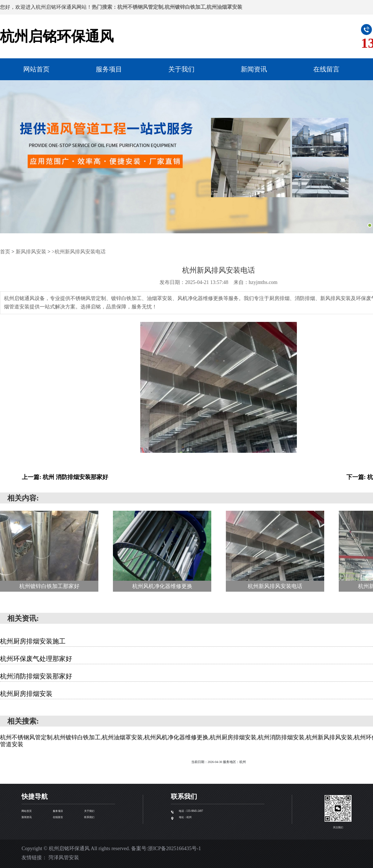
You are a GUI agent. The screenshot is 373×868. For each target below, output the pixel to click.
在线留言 (326, 69)
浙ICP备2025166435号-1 (174, 848)
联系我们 (89, 817)
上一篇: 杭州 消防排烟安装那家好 (65, 477)
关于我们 (181, 69)
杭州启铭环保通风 (57, 36)
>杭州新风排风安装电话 (79, 252)
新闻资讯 (254, 69)
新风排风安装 (31, 252)
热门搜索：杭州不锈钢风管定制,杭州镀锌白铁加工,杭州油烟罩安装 (167, 7)
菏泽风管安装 (64, 857)
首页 (5, 252)
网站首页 (36, 69)
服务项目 (109, 69)
